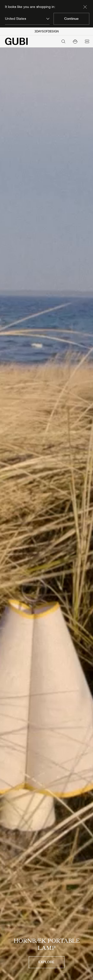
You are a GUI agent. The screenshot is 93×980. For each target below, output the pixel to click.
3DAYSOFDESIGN (47, 31)
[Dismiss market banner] (85, 7)
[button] (75, 41)
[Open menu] (87, 41)
